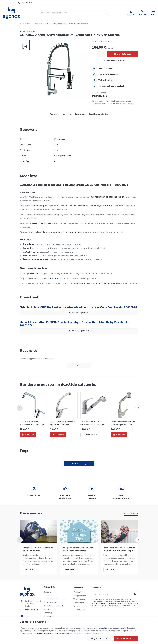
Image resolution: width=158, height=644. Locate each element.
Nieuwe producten (81, 606)
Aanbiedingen (79, 603)
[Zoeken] (106, 13)
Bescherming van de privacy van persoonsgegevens (111, 603)
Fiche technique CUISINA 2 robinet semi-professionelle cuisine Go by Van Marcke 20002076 (78, 307)
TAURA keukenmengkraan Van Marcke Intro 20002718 (63, 423)
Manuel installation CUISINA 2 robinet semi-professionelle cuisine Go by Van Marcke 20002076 (74, 324)
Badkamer (48, 592)
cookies (104, 628)
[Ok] (135, 594)
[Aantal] (99, 54)
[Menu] (153, 13)
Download (80, 114)
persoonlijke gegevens (42, 633)
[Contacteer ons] (8, 3)
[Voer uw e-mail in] (115, 594)
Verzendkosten (79, 599)
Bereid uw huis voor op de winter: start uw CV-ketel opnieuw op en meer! (119, 549)
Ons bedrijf (78, 592)
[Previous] (20, 408)
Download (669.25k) (79, 313)
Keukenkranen (37, 24)
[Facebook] (22, 616)
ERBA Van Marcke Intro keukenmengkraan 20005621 (32, 423)
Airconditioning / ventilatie (54, 606)
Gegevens (54, 114)
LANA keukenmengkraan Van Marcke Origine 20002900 (123, 423)
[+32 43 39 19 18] (25, 3)
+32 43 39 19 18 (31, 610)
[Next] (138, 408)
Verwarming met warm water (55, 599)
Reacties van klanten (98, 114)
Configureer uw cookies (100, 639)
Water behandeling (51, 602)
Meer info (67, 114)
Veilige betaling (80, 596)
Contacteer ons (79, 610)
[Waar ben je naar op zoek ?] (74, 13)
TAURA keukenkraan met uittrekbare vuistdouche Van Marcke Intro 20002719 (92, 423)
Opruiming (48, 613)
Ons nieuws (48, 616)
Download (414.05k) (79, 331)
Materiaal (47, 609)
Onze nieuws (31, 513)
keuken (27, 24)
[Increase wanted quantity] (104, 54)
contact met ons (55, 278)
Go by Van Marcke (27, 32)
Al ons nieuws (129, 513)
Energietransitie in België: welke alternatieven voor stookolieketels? (38, 549)
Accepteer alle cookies (126, 639)
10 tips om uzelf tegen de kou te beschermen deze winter (78, 549)
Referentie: (96, 93)
